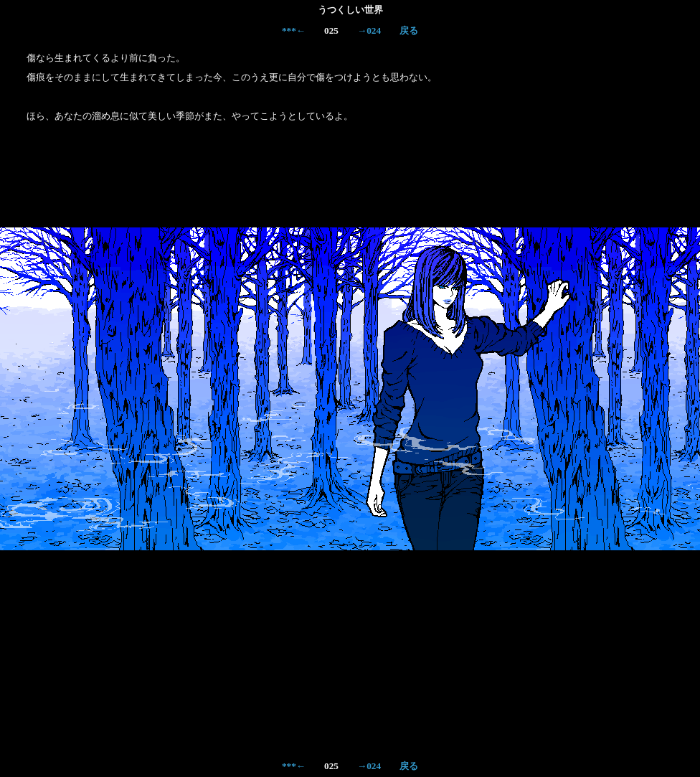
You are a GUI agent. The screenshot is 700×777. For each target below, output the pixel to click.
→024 (369, 30)
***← (294, 30)
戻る (409, 30)
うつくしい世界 (350, 10)
